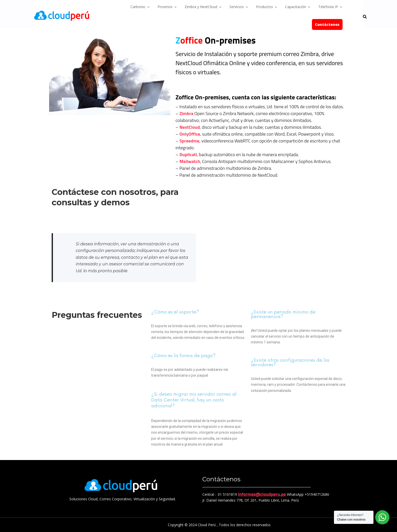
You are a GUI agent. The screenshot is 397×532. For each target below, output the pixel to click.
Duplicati (188, 154)
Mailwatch (190, 161)
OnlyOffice (190, 134)
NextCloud (190, 127)
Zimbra (186, 113)
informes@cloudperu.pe (262, 494)
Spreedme (190, 141)
